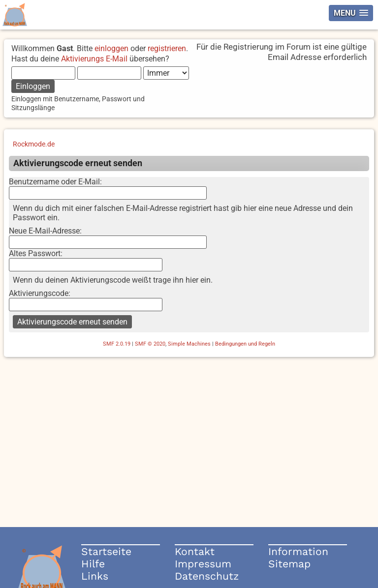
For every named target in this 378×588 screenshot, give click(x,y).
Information (298, 551)
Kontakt (195, 551)
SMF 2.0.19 (117, 344)
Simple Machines (189, 344)
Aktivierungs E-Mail (94, 59)
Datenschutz (207, 576)
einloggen (111, 48)
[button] (351, 13)
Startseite (106, 551)
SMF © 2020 (150, 344)
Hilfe (93, 564)
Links (95, 576)
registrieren (167, 48)
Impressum (203, 564)
